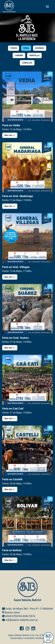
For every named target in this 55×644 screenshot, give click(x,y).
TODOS (14, 48)
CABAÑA (19, 55)
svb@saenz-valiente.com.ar (22, 620)
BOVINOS (40, 48)
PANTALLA (34, 55)
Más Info (10, 135)
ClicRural (40, 638)
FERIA (26, 48)
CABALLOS (27, 63)
